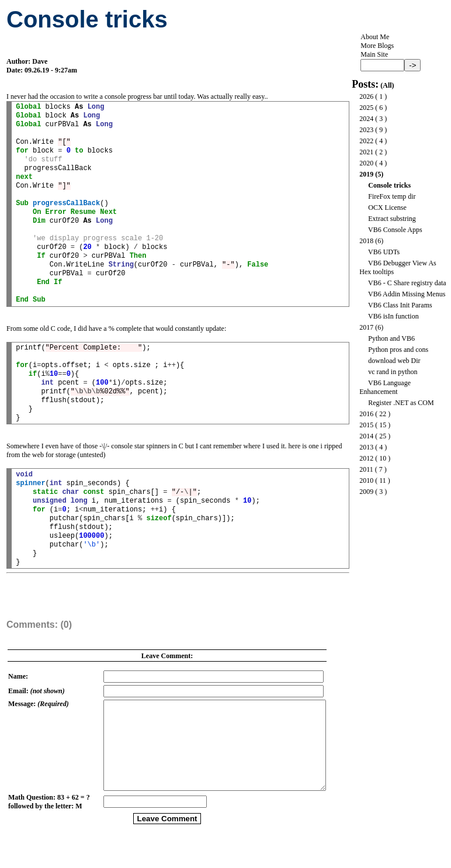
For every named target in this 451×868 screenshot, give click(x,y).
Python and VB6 (391, 338)
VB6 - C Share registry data (407, 283)
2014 (366, 436)
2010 (366, 480)
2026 (366, 96)
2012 (366, 458)
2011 (366, 469)
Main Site (374, 54)
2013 (366, 447)
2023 (366, 130)
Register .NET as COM (401, 403)
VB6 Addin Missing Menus (407, 294)
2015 (366, 425)
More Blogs (377, 46)
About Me (375, 37)
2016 (366, 414)
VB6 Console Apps (395, 230)
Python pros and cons (398, 350)
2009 (366, 492)
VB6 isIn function (393, 316)
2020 (366, 163)
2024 (366, 119)
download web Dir (394, 361)
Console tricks (389, 185)
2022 (366, 141)
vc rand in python (393, 372)
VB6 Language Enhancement (385, 387)
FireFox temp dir (392, 196)
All (387, 85)
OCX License (387, 208)
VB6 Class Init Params (400, 305)
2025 (366, 108)
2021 (366, 152)
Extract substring (392, 219)
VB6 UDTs (384, 252)
